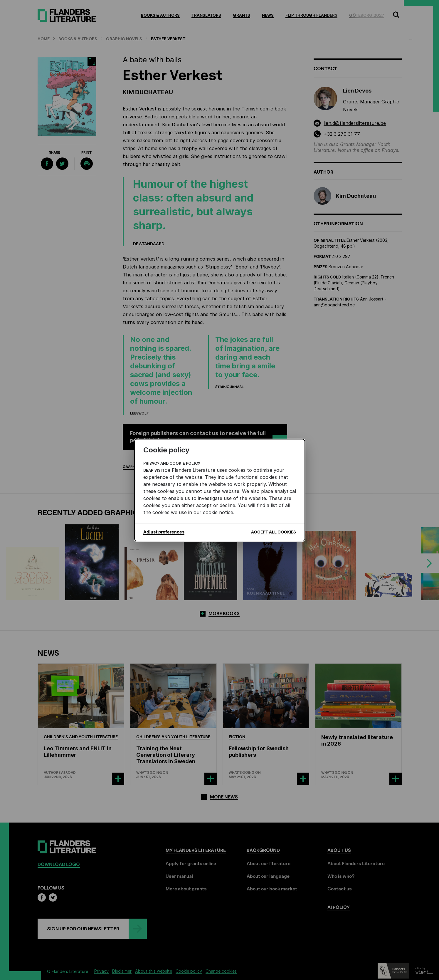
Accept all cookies (274, 532)
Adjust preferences (164, 532)
